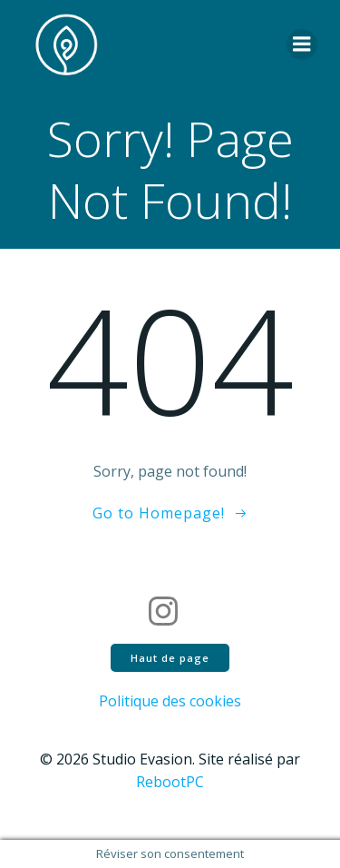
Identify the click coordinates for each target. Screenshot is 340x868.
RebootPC (170, 782)
